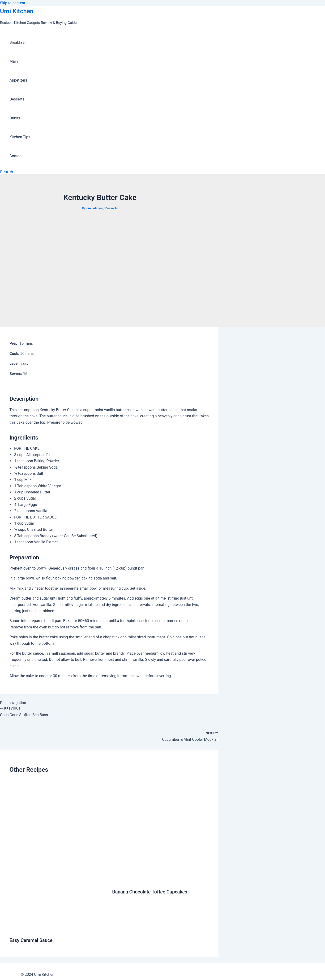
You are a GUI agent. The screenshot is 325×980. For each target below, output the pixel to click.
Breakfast (17, 42)
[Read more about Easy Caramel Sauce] (58, 929)
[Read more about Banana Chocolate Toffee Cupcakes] (161, 880)
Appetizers (18, 80)
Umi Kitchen (17, 11)
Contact (16, 156)
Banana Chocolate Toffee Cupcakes (150, 892)
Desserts (17, 99)
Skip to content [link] (13, 3)
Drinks (15, 118)
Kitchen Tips (20, 137)
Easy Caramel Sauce (31, 940)
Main (14, 61)
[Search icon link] (6, 172)
